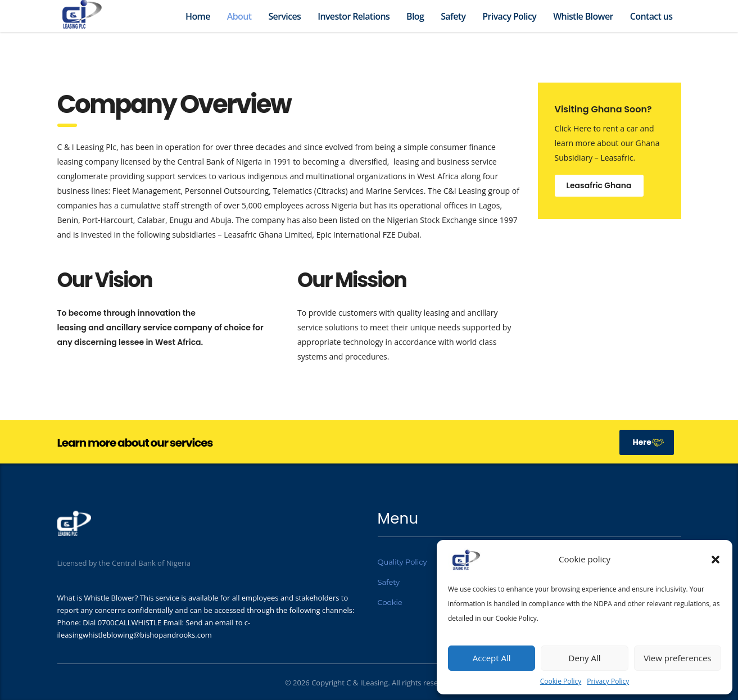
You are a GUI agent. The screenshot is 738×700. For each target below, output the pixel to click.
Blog (415, 16)
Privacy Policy (608, 681)
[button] (716, 560)
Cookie (390, 602)
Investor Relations (354, 16)
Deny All (585, 658)
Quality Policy (402, 562)
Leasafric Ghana (599, 185)
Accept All (492, 658)
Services (284, 16)
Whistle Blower (583, 16)
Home (198, 16)
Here (648, 442)
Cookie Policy (561, 681)
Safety (453, 16)
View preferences (677, 658)
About (239, 16)
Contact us (651, 16)
